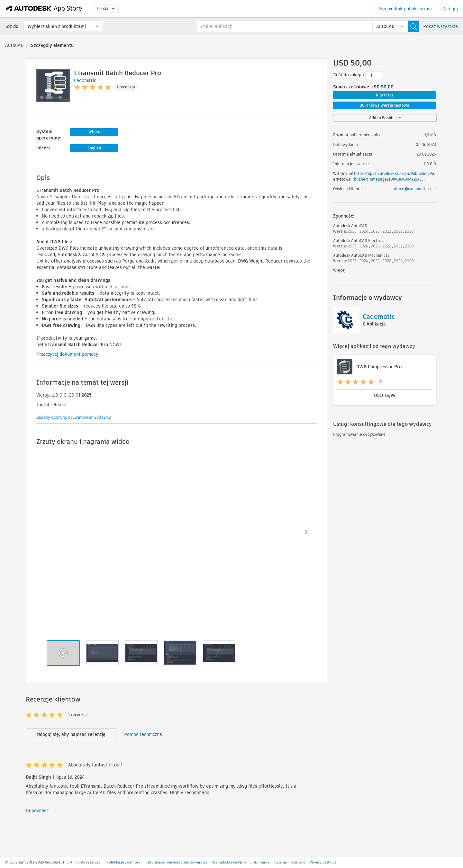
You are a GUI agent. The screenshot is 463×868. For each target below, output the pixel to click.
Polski (106, 9)
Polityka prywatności (124, 862)
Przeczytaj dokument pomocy (67, 354)
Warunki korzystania (229, 862)
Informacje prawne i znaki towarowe (177, 862)
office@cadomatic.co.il (415, 189)
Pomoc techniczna (143, 734)
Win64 (94, 132)
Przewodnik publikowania (405, 9)
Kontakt (298, 862)
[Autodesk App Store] (44, 9)
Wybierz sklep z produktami (57, 26)
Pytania (281, 862)
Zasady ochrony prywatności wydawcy (74, 417)
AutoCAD (14, 45)
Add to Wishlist (385, 118)
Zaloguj (450, 9)
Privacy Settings (323, 862)
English (94, 148)
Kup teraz (385, 95)
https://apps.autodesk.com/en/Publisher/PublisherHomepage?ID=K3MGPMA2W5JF (394, 176)
